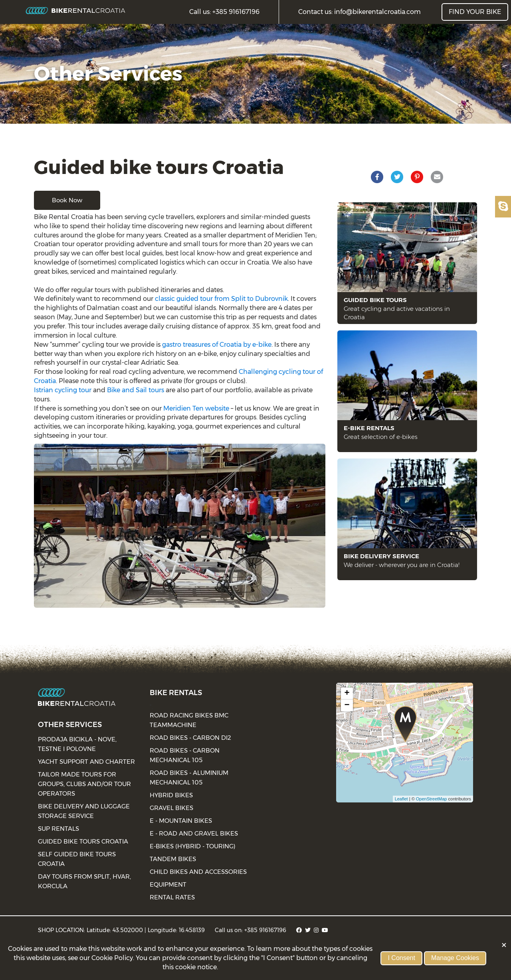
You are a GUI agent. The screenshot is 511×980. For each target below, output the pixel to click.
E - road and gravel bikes (194, 833)
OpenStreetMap (432, 799)
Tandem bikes (173, 859)
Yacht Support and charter (86, 762)
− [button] (347, 705)
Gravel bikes (171, 808)
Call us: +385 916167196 (224, 12)
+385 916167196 (265, 930)
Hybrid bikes (171, 795)
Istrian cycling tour (63, 390)
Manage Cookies (455, 958)
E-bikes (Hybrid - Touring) (193, 846)
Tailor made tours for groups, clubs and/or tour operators (84, 784)
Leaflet (401, 799)
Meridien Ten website (196, 408)
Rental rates (172, 897)
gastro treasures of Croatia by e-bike (217, 345)
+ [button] (347, 694)
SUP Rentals (58, 829)
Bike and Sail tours (136, 390)
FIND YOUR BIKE (475, 12)
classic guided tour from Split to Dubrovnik (221, 299)
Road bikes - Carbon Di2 (190, 738)
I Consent (401, 958)
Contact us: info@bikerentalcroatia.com (359, 12)
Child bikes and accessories (198, 872)
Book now (67, 200)
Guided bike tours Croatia (83, 841)
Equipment (168, 884)
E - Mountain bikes (181, 821)
